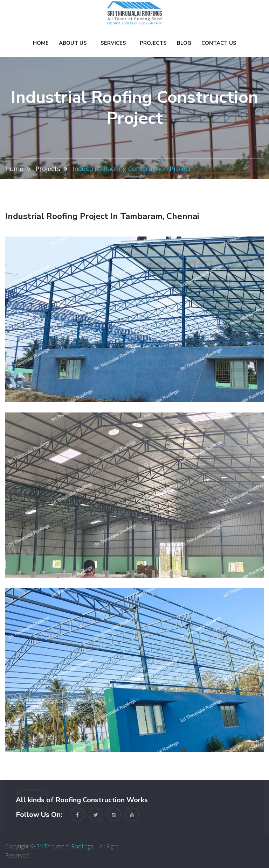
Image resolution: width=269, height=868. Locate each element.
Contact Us (219, 43)
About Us (73, 43)
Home (41, 43)
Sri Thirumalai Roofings (65, 846)
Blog (184, 43)
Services (113, 43)
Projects (153, 43)
